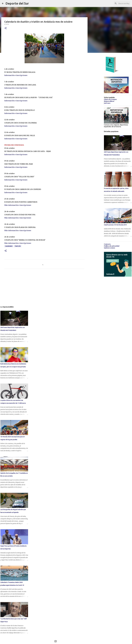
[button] (6, 28)
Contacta (107, 244)
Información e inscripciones (16, 75)
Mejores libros (109, 101)
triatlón (18, 246)
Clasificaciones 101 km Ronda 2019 (115, 225)
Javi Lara (107, 103)
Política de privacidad (112, 246)
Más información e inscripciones (18, 205)
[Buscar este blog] (120, 3)
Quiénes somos (109, 248)
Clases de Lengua (110, 99)
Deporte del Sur (17, 3)
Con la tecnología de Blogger (66, 641)
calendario (9, 246)
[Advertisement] (44, 289)
